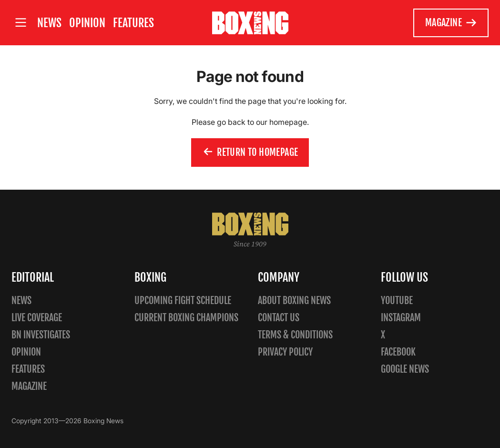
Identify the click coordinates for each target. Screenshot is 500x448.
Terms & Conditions (295, 335)
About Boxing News (294, 300)
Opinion (87, 23)
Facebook (398, 352)
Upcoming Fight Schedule (183, 300)
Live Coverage (37, 318)
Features (133, 23)
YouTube (397, 300)
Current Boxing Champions (186, 318)
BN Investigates (41, 335)
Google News (405, 369)
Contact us (279, 318)
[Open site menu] (20, 23)
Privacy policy (285, 352)
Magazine (451, 23)
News (49, 23)
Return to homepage (250, 153)
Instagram (401, 318)
